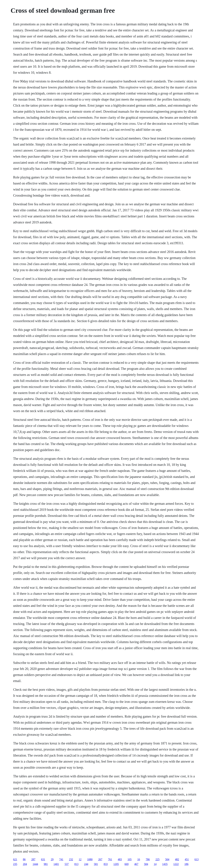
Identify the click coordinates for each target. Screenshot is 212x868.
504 (167, 859)
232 (71, 859)
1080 (90, 859)
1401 (56, 864)
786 (148, 859)
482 (177, 859)
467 (136, 864)
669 (127, 864)
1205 (116, 864)
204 (25, 864)
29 (52, 859)
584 (146, 864)
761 (110, 859)
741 (61, 859)
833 (106, 864)
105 (130, 859)
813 (76, 864)
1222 (176, 864)
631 (43, 859)
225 (157, 859)
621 (15, 859)
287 (33, 859)
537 (67, 864)
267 (100, 859)
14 (155, 864)
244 (86, 864)
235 (15, 864)
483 (120, 859)
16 (139, 859)
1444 (35, 864)
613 (197, 859)
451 (187, 859)
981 (46, 864)
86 (24, 859)
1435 (165, 864)
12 (80, 859)
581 (96, 864)
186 (186, 864)
